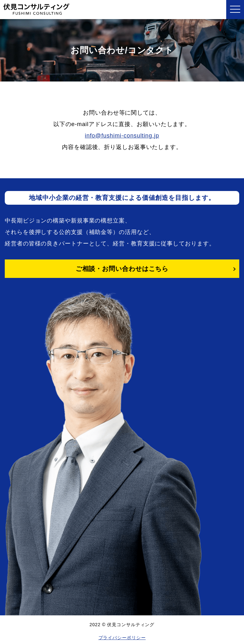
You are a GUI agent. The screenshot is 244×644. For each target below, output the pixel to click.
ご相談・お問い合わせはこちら (122, 269)
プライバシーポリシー (122, 638)
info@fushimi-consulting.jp (122, 136)
